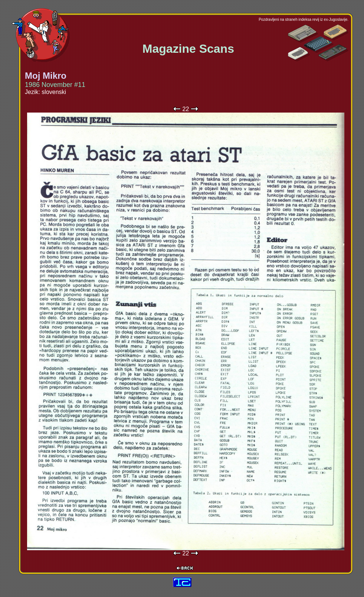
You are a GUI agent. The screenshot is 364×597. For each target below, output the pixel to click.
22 (186, 109)
